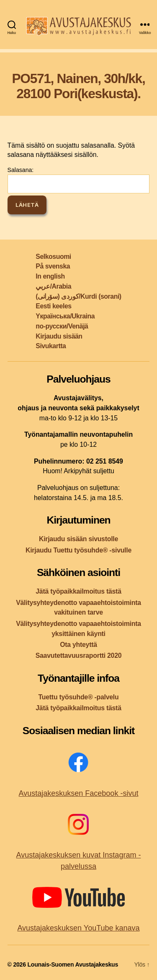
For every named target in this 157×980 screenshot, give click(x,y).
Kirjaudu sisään (59, 336)
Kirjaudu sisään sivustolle (78, 539)
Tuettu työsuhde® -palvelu (79, 697)
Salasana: (79, 180)
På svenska (53, 266)
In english (50, 276)
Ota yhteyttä (78, 645)
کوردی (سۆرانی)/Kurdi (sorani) (78, 296)
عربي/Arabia (53, 286)
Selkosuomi (53, 257)
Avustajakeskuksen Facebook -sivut (79, 793)
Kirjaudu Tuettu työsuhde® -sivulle (78, 550)
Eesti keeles (53, 306)
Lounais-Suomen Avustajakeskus (73, 964)
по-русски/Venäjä (62, 326)
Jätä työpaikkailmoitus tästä (78, 591)
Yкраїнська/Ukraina (65, 316)
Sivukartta (51, 346)
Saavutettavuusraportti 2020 (79, 656)
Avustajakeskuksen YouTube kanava (78, 928)
